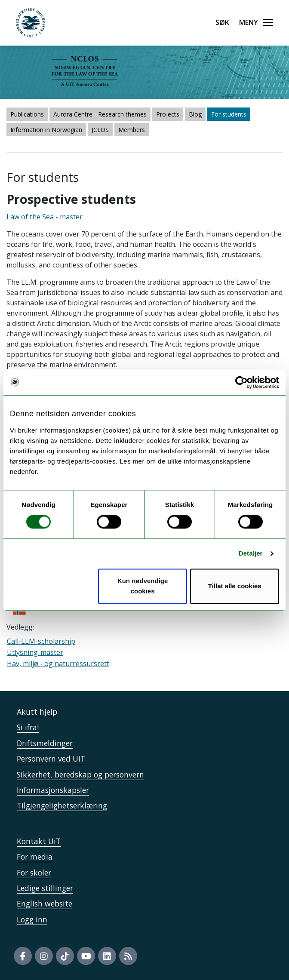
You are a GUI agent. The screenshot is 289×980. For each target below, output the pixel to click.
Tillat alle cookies (235, 586)
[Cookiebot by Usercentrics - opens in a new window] (241, 382)
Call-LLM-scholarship (41, 641)
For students (229, 114)
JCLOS (100, 130)
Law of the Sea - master (45, 217)
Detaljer (251, 554)
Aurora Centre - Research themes (100, 114)
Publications (27, 114)
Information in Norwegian (46, 130)
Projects (168, 114)
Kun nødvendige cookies (143, 586)
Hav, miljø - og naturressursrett (58, 664)
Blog (195, 114)
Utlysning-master (35, 652)
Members (132, 130)
